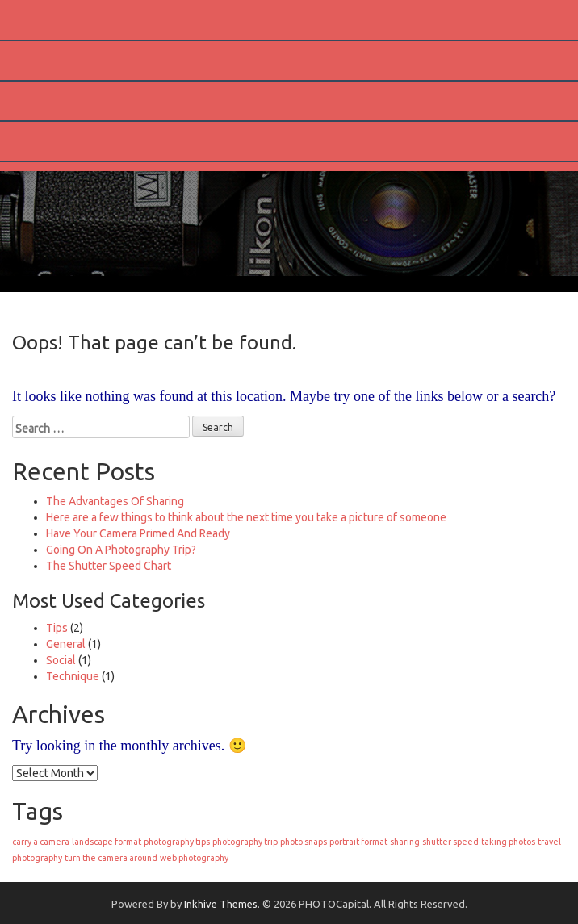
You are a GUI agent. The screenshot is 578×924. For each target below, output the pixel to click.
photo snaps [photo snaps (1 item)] (304, 842)
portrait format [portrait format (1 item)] (358, 842)
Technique (73, 676)
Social (61, 660)
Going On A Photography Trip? (121, 550)
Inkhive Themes (221, 904)
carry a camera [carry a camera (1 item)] (41, 842)
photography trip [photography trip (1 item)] (245, 842)
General (66, 644)
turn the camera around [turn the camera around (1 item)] (111, 858)
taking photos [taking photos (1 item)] (508, 842)
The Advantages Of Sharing (115, 501)
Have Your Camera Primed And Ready (138, 533)
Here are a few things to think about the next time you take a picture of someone (246, 517)
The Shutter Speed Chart (109, 566)
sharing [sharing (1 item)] (405, 842)
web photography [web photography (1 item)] (194, 858)
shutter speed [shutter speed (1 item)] (450, 842)
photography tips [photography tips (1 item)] (177, 842)
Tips (57, 628)
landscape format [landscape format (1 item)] (107, 842)
